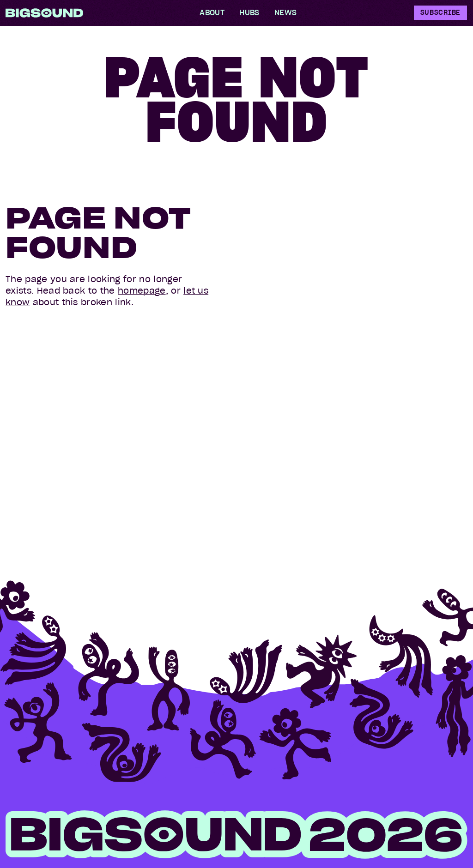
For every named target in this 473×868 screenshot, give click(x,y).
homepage (142, 291)
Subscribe (440, 12)
